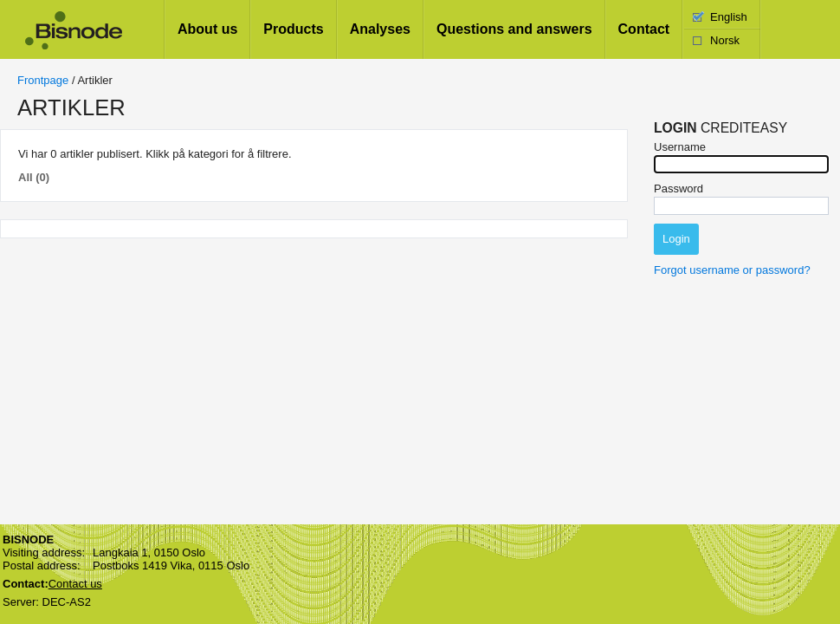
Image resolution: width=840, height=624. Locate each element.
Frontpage (43, 80)
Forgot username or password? (732, 270)
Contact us (75, 584)
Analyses (380, 29)
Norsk (725, 40)
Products (293, 29)
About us (207, 29)
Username (680, 147)
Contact (644, 29)
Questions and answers (514, 29)
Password (678, 188)
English (729, 17)
